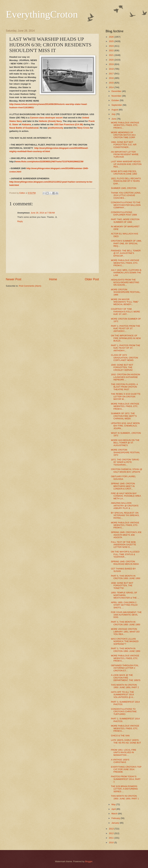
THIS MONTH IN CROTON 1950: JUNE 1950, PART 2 (125, 686)
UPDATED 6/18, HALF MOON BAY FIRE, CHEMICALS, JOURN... (125, 426)
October (115, 100)
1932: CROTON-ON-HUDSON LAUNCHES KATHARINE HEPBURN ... (125, 377)
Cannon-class (37, 118)
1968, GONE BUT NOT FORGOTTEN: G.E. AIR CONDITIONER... (124, 145)
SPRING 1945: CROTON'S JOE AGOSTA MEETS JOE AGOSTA (126, 535)
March (115, 814)
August (115, 110)
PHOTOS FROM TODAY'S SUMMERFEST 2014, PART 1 (126, 779)
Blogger (89, 861)
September (117, 105)
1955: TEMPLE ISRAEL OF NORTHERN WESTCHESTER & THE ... (125, 595)
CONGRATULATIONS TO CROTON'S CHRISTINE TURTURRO (124, 712)
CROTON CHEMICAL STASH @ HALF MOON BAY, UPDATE (126, 470)
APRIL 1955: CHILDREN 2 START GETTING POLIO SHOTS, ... (124, 605)
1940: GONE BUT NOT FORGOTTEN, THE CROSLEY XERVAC (122, 367)
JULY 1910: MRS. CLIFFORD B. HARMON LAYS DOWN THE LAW (126, 273)
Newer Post (14, 279)
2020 (112, 60)
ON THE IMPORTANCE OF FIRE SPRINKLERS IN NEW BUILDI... (126, 338)
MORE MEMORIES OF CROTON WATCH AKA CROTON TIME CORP (123, 135)
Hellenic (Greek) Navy (50, 121)
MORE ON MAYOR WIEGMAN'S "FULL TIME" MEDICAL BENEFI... (125, 302)
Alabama (26, 124)
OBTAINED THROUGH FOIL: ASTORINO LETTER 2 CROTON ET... (125, 668)
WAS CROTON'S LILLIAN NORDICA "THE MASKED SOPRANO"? (125, 641)
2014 (112, 87)
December (117, 91)
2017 (112, 74)
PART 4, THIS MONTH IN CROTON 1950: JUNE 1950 (126, 623)
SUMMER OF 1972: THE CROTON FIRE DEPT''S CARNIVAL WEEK (124, 416)
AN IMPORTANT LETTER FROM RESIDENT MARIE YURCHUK (125, 154)
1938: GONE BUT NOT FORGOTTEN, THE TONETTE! (122, 586)
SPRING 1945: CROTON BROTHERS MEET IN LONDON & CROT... (123, 486)
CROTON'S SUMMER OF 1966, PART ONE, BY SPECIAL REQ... (126, 243)
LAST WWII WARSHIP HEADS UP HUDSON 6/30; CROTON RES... (126, 164)
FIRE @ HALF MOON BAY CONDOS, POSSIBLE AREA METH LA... (126, 496)
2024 (112, 46)
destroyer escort (54, 118)
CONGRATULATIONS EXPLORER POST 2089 (124, 213)
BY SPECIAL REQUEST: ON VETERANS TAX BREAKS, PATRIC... (125, 515)
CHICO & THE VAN (120, 736)
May (114, 804)
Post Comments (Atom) (30, 286)
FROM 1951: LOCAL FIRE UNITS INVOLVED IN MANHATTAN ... (124, 752)
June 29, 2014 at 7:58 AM (43, 213)
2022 (112, 50)
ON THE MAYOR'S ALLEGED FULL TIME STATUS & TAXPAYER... (125, 554)
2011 (112, 838)
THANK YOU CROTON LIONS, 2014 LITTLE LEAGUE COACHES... (126, 195)
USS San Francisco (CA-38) (68, 124)
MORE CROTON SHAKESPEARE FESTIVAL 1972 (125, 452)
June (114, 119)
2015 (112, 83)
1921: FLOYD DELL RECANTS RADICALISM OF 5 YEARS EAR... (126, 181)
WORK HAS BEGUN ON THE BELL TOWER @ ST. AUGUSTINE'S (125, 443)
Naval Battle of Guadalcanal (24, 128)
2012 (112, 833)
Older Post (92, 279)
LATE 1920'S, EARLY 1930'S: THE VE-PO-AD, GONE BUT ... (126, 743)
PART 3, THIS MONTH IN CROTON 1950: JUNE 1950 (126, 650)
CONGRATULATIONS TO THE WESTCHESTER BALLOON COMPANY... (126, 205)
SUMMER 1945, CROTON (124, 188)
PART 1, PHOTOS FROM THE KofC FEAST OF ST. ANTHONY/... (126, 348)
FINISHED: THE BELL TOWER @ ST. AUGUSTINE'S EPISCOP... (126, 253)
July (114, 114)
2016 (112, 78)
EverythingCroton (42, 14)
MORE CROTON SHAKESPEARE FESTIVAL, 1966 (126, 292)
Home (53, 279)
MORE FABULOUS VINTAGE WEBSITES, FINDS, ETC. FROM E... (125, 125)
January (115, 823)
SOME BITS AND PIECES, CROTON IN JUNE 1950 (124, 173)
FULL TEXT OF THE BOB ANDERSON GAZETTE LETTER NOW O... (123, 545)
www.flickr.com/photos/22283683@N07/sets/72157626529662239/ (49, 162)
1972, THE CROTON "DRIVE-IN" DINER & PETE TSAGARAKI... (125, 462)
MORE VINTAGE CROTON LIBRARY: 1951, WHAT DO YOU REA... (125, 632)
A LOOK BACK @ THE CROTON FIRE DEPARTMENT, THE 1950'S (126, 678)
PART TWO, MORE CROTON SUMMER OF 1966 (125, 221)
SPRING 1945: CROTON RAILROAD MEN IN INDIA (125, 563)
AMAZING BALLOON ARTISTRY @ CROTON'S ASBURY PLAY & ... (125, 506)
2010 (112, 842)
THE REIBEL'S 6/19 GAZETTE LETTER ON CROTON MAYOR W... (126, 397)
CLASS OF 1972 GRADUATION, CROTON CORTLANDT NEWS (124, 358)
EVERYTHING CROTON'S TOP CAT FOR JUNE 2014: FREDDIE (126, 769)
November (117, 96)
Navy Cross (83, 128)
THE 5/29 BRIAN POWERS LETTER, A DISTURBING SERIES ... (124, 789)
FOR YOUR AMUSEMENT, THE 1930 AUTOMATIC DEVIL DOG (126, 615)
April (114, 809)
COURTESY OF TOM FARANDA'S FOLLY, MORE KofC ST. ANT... (125, 312)
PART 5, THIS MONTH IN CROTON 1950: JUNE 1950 (126, 577)
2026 (112, 37)
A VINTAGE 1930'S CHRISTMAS (120, 761)
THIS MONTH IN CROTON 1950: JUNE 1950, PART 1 (125, 797)
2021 (112, 55)
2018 (112, 69)
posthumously (56, 128)
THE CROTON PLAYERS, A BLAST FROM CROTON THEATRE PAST (124, 387)
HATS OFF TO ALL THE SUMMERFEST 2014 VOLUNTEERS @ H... (123, 695)
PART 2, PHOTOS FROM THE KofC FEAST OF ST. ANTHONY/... (126, 329)
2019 (112, 64)
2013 (112, 829)
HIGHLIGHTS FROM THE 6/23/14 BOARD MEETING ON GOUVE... (125, 282)
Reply (20, 221)
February (116, 818)
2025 (112, 41)
